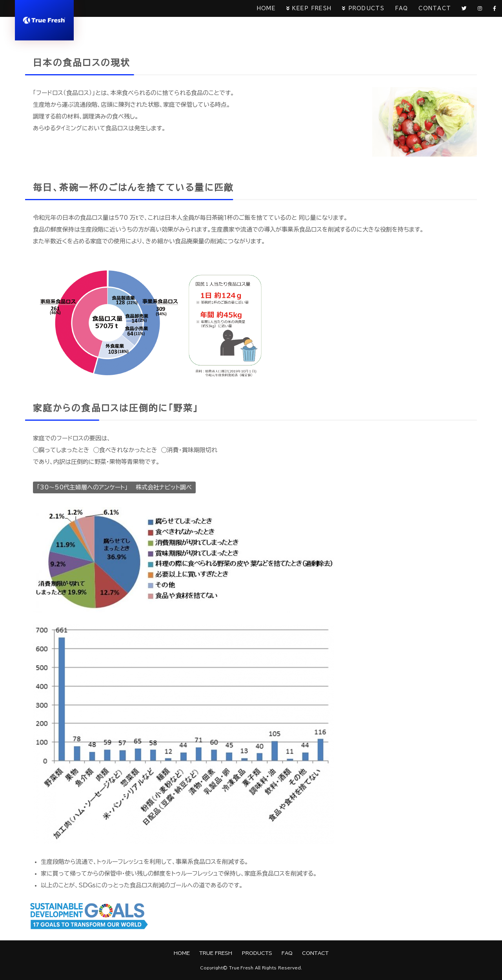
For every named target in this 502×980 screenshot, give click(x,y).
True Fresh (241, 968)
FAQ (396, 9)
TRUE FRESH (215, 953)
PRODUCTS (360, 9)
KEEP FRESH (305, 9)
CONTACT (431, 9)
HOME (259, 9)
